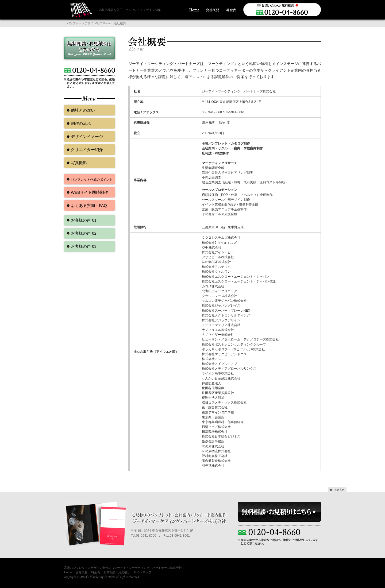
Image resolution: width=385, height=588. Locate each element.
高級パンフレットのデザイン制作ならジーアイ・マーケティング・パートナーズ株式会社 (123, 568)
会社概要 (82, 572)
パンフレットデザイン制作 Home (89, 23)
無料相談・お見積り (117, 572)
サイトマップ (143, 572)
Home (68, 572)
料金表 (96, 572)
